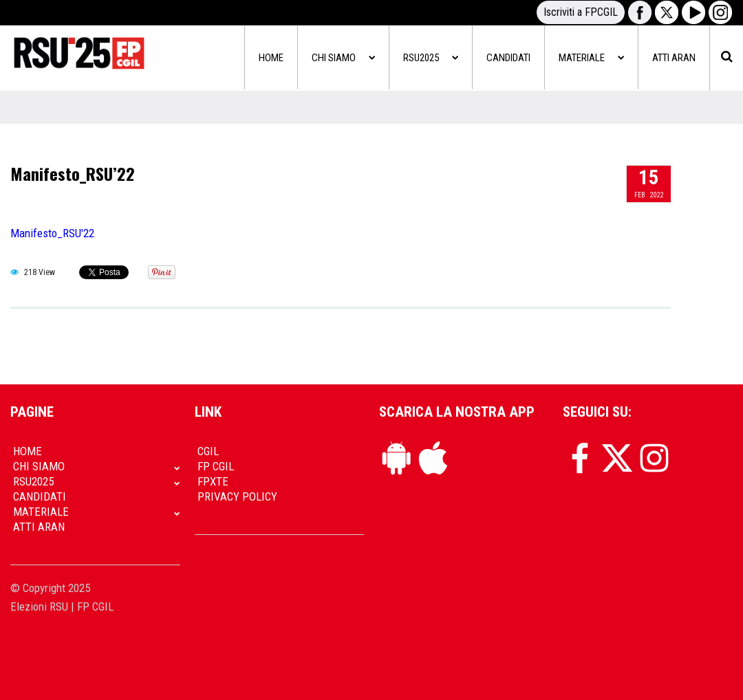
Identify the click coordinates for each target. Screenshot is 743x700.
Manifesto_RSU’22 (73, 173)
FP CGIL (216, 466)
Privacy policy (237, 496)
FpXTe (213, 481)
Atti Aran (674, 58)
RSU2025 (431, 58)
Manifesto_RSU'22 (52, 233)
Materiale (591, 58)
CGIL (208, 451)
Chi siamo (343, 58)
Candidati (508, 58)
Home (271, 58)
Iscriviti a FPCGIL (581, 12)
